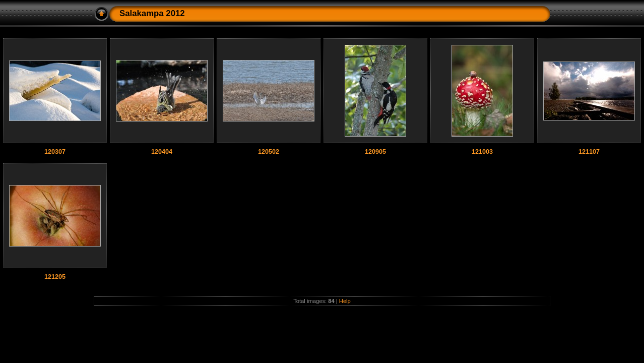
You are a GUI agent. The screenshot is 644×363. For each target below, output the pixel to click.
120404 (162, 152)
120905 (375, 152)
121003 (482, 152)
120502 (269, 152)
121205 (55, 277)
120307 (55, 152)
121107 (589, 152)
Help (345, 301)
